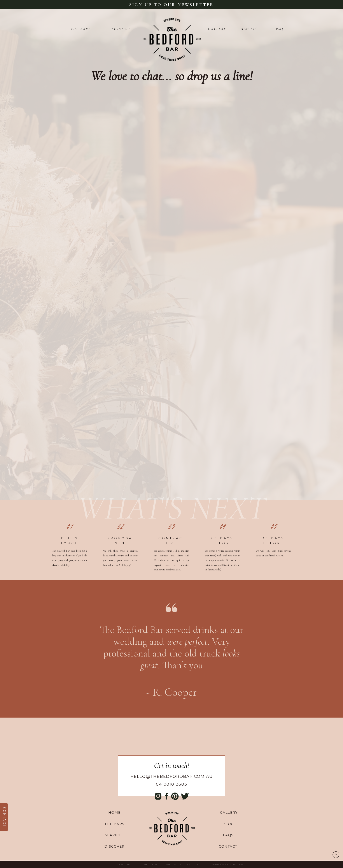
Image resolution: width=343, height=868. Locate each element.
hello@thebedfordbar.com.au (172, 776)
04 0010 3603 (172, 784)
